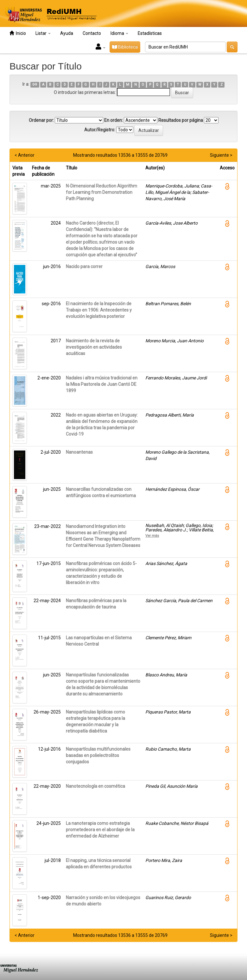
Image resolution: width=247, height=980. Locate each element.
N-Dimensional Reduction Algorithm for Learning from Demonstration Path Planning (101, 192)
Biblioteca (125, 47)
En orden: (114, 120)
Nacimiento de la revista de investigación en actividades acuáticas (94, 347)
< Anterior (25, 155)
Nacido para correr (84, 266)
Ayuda (67, 33)
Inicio (18, 33)
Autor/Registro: (100, 130)
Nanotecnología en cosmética (95, 786)
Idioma (119, 33)
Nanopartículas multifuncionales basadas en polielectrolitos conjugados (98, 755)
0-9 (35, 85)
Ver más (152, 536)
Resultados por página (181, 120)
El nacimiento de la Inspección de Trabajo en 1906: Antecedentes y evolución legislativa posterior (99, 310)
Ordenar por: (41, 120)
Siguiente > (221, 155)
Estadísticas (150, 33)
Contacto (92, 33)
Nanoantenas (79, 452)
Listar (43, 33)
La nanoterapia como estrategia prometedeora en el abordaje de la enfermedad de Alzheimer (100, 830)
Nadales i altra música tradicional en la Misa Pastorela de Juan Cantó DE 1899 (102, 384)
